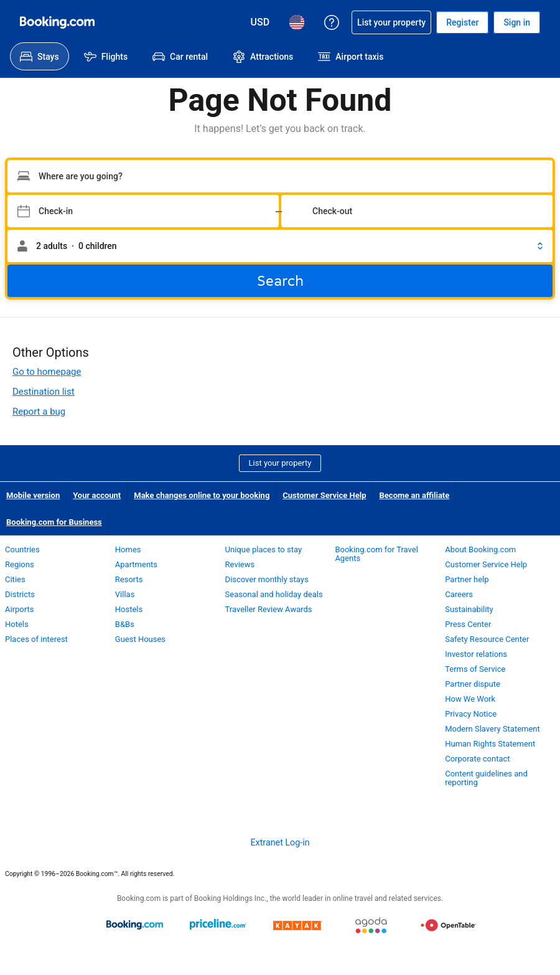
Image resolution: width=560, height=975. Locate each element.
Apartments (136, 564)
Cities (15, 579)
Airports (19, 609)
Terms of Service (475, 669)
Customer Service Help (324, 495)
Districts (20, 594)
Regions (20, 564)
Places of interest (36, 639)
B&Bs (125, 624)
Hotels (17, 624)
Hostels (129, 609)
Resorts (129, 579)
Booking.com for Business (54, 522)
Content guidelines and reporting (486, 778)
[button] (280, 246)
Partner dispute (473, 684)
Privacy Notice (471, 714)
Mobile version (33, 495)
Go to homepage (47, 372)
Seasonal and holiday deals (274, 594)
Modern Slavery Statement (492, 729)
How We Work (470, 699)
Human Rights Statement (490, 744)
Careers (459, 594)
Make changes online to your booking (202, 495)
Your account (97, 495)
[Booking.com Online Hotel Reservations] (57, 22)
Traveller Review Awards (269, 609)
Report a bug (39, 412)
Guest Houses (140, 639)
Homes (128, 549)
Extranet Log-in (280, 842)
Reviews (240, 564)
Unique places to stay (264, 549)
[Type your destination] (280, 176)
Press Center (468, 624)
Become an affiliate (415, 495)
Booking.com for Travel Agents (376, 554)
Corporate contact (477, 759)
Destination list (44, 392)
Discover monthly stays (267, 579)
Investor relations (476, 654)
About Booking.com (480, 549)
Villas (125, 594)
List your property (280, 463)
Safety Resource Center (487, 639)
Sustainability (469, 609)
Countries (22, 549)
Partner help (467, 579)
